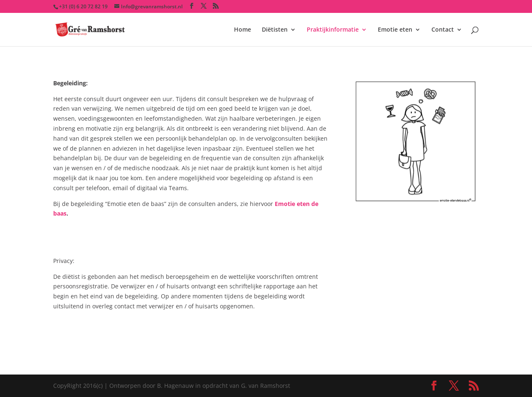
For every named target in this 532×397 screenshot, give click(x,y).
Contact (443, 30)
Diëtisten (275, 30)
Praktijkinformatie (333, 30)
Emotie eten (395, 30)
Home (243, 30)
